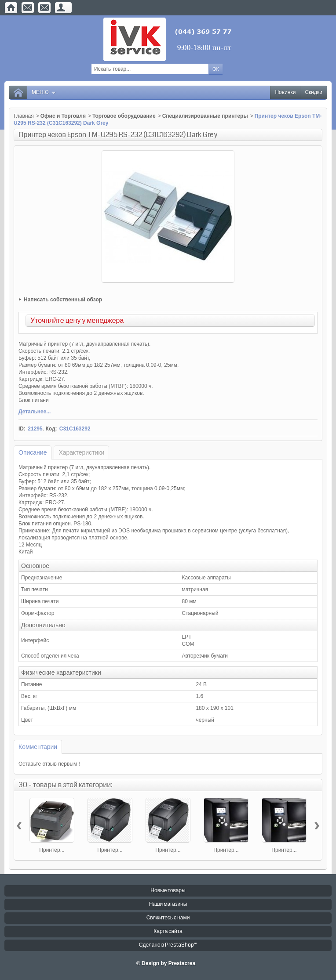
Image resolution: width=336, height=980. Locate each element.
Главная (24, 116)
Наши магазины (168, 904)
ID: (22, 429)
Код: (51, 429)
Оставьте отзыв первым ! (49, 764)
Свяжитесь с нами (168, 918)
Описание (33, 452)
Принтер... (52, 850)
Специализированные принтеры (205, 116)
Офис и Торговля (63, 116)
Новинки (285, 92)
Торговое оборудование (124, 116)
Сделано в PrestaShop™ (168, 945)
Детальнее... (35, 412)
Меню (44, 92)
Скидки (314, 92)
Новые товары (168, 891)
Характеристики (81, 452)
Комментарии (38, 747)
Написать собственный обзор (63, 300)
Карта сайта (168, 931)
